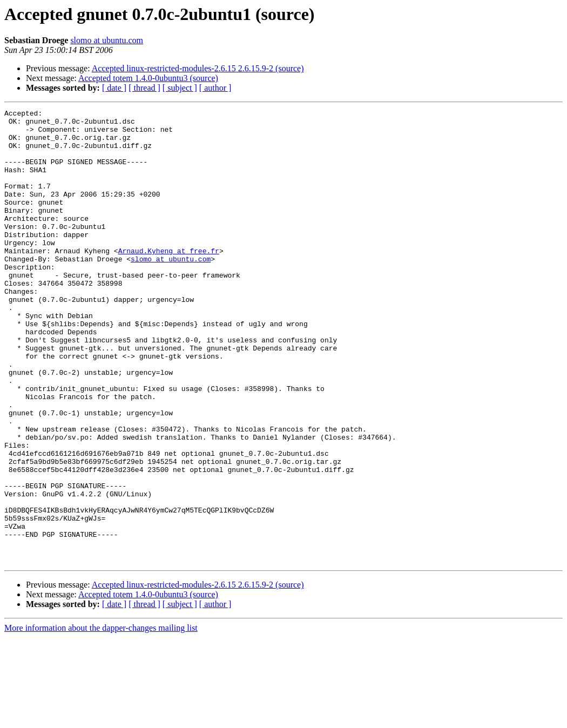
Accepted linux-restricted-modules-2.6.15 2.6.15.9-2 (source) (198, 68)
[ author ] (215, 88)
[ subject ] (180, 88)
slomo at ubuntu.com (107, 40)
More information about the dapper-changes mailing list (101, 719)
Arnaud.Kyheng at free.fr (169, 280)
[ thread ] (144, 88)
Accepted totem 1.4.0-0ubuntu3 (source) (148, 78)
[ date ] (114, 88)
